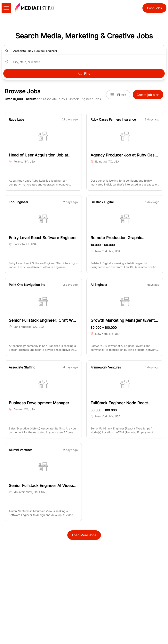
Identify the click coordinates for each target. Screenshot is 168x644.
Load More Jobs (84, 535)
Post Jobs (154, 8)
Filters (118, 95)
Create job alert (148, 95)
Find (84, 73)
